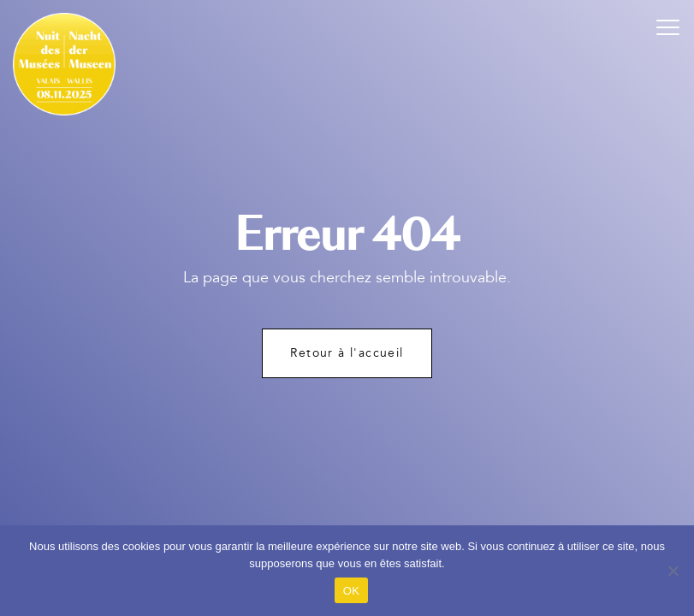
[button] (668, 26)
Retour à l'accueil (347, 353)
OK (351, 591)
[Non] (673, 571)
